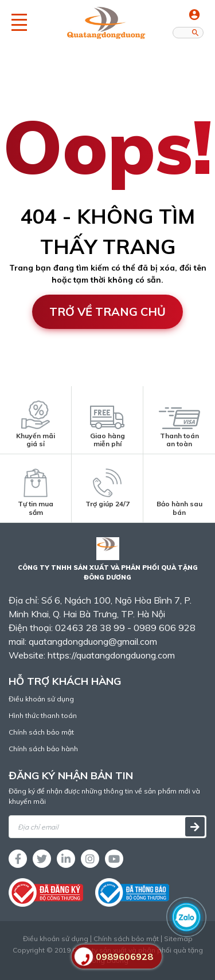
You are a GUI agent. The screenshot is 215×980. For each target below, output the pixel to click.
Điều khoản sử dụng (41, 699)
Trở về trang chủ (107, 312)
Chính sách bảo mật (41, 732)
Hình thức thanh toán (43, 715)
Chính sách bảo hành (43, 749)
